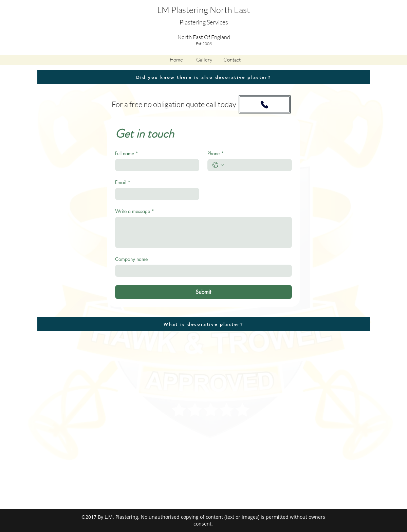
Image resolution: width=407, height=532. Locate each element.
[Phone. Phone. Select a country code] (218, 165)
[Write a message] (203, 232)
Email (123, 182)
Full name (127, 153)
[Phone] (264, 105)
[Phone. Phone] (256, 165)
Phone (216, 153)
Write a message (135, 211)
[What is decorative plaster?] (204, 324)
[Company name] (201, 271)
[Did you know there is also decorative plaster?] (204, 77)
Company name (131, 259)
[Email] (155, 194)
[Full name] (155, 165)
